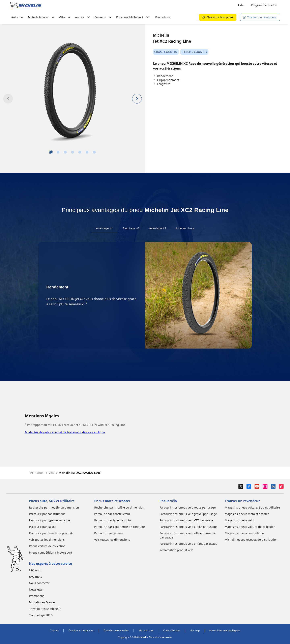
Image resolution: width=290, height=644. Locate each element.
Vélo (52, 473)
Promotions (163, 17)
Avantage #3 (158, 228)
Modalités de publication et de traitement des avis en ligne (65, 432)
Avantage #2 (131, 228)
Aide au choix (185, 228)
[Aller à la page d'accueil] (26, 5)
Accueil (37, 473)
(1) (85, 303)
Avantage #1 (105, 228)
